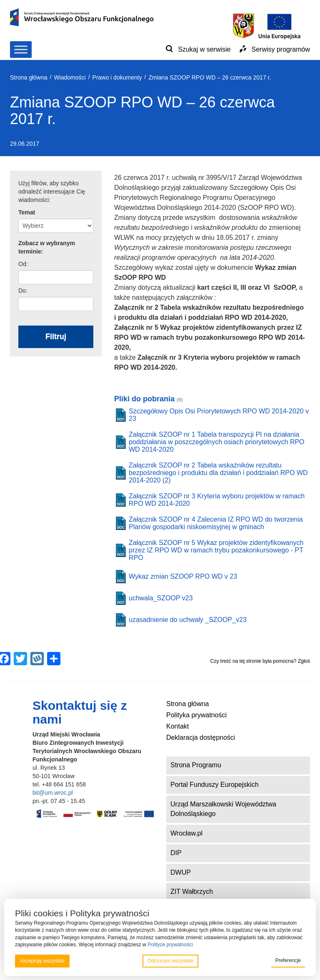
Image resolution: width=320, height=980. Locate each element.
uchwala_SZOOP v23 (161, 598)
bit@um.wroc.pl (53, 793)
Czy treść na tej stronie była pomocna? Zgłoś (260, 661)
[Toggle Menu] (21, 49)
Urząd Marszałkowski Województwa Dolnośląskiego (223, 809)
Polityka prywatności (196, 715)
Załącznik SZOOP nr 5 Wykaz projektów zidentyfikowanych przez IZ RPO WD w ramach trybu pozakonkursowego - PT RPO (216, 550)
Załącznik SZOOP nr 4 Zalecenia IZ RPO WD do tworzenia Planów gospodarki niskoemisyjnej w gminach (216, 523)
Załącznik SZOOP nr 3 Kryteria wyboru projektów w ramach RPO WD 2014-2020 (217, 500)
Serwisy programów (281, 49)
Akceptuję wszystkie (42, 961)
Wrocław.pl (186, 833)
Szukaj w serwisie (204, 49)
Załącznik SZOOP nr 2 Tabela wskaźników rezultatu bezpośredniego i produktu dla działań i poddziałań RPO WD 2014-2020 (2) (218, 473)
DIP (176, 853)
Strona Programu (196, 765)
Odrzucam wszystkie (170, 961)
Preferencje (288, 960)
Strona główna (187, 704)
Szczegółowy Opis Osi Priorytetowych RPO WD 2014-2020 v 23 (219, 415)
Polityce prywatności (170, 945)
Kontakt (177, 726)
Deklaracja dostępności (201, 737)
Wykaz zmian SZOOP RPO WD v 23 (183, 576)
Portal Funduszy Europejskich (215, 785)
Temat (27, 212)
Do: (23, 291)
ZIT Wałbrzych (192, 892)
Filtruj (56, 336)
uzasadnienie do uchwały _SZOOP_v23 (188, 620)
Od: (23, 264)
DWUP (181, 872)
